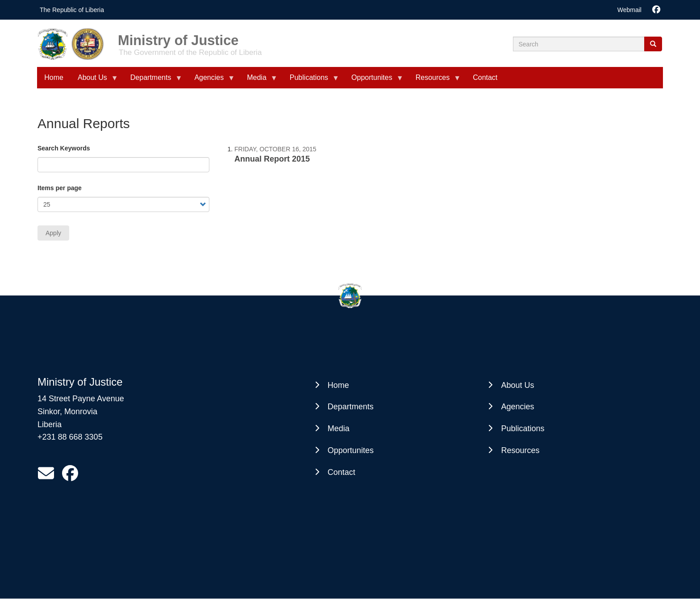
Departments (351, 407)
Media (339, 428)
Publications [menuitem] (311, 81)
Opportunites (351, 450)
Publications (523, 428)
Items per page (60, 188)
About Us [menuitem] (94, 81)
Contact (342, 472)
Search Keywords (64, 148)
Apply (53, 233)
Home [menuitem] (54, 77)
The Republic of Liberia (72, 10)
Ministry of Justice (178, 37)
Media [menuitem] (258, 81)
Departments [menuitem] (153, 81)
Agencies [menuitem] (211, 81)
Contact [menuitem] (485, 77)
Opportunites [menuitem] (374, 81)
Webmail (629, 10)
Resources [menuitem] (434, 81)
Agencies (517, 407)
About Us (517, 385)
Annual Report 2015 (272, 159)
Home (338, 385)
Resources (520, 450)
